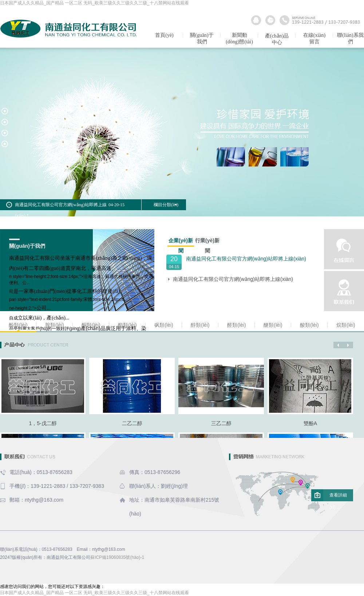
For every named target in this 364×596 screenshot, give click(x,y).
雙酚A (310, 423)
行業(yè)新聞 (207, 242)
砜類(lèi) (164, 325)
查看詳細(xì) (338, 497)
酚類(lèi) (18, 325)
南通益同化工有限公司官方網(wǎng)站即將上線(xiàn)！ (246, 259)
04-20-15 (116, 205)
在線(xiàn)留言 (314, 38)
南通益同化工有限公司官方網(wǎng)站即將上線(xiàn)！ (233, 279)
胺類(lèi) (54, 325)
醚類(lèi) (273, 325)
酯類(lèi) (127, 325)
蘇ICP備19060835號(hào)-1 (117, 557)
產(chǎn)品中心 (277, 39)
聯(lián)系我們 (350, 38)
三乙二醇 (221, 423)
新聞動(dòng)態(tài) (239, 38)
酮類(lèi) (91, 325)
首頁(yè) (164, 35)
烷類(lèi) (346, 325)
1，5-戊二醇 (43, 423)
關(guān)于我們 (202, 38)
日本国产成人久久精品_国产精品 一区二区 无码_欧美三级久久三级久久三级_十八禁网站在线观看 (94, 3)
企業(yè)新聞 (181, 242)
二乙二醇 (132, 423)
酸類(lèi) (309, 325)
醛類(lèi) (236, 325)
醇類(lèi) (200, 325)
